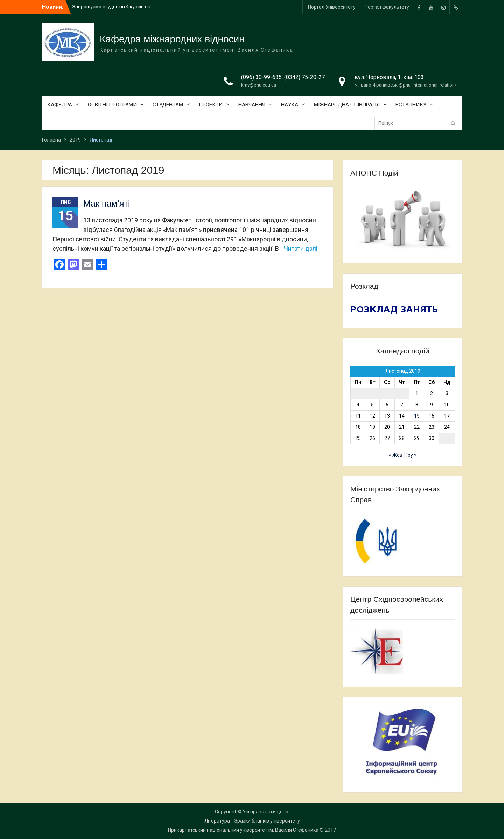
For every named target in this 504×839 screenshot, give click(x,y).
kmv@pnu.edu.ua (259, 85)
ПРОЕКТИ (211, 105)
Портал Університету (332, 7)
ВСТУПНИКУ (411, 105)
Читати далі (301, 249)
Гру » (411, 455)
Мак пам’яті (107, 204)
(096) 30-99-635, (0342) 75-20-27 (283, 77)
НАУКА (290, 105)
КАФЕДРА (60, 105)
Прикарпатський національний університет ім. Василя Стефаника (243, 830)
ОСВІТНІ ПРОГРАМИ (112, 105)
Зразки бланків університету (267, 821)
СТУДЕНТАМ (168, 105)
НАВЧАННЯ (252, 105)
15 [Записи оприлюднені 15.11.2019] (417, 416)
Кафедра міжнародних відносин (172, 39)
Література (217, 821)
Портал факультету (387, 7)
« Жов (396, 455)
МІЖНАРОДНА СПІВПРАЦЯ (347, 105)
